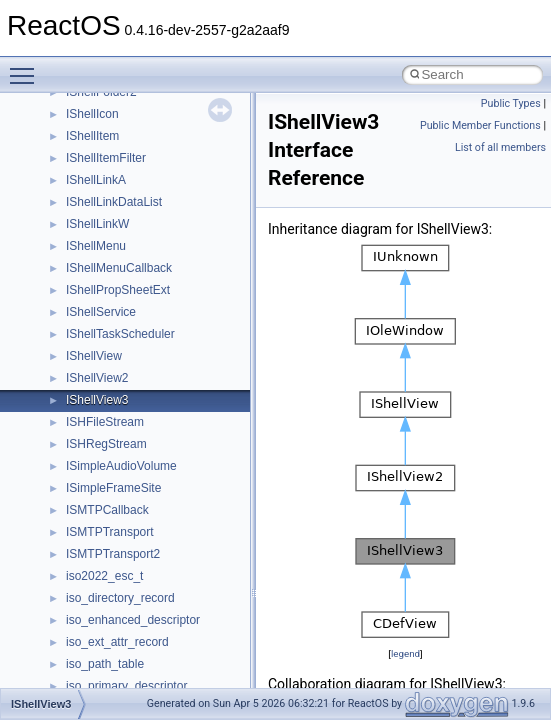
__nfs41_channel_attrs (126, 604)
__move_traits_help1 (121, 318)
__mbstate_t (99, 98)
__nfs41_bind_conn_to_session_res (162, 538)
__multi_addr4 (104, 362)
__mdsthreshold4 (112, 120)
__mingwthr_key (109, 164)
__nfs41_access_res (121, 494)
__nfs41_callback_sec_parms (145, 560)
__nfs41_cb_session (120, 582)
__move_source (108, 208)
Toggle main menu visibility (27, 67)
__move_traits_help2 (121, 340)
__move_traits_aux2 (120, 274)
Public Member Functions (480, 125)
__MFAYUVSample (117, 142)
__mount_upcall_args (123, 186)
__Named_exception (121, 384)
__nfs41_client (104, 626)
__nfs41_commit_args (125, 648)
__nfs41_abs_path (115, 450)
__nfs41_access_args (124, 472)
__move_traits (103, 230)
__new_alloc (99, 428)
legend (405, 653)
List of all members (500, 147)
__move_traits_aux (116, 252)
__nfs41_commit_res (121, 670)
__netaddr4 (96, 406)
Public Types (511, 103)
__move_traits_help (118, 296)
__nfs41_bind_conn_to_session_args (165, 516)
